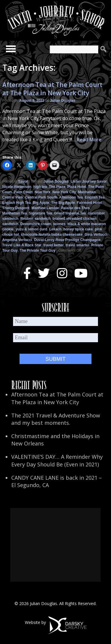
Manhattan (87, 192)
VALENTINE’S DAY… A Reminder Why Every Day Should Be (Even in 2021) (57, 460)
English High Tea (17, 203)
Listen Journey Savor (89, 181)
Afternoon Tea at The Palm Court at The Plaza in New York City (52, 89)
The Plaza (57, 187)
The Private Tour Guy (38, 250)
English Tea (95, 197)
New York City (64, 192)
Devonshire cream (36, 224)
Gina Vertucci (96, 235)
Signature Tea (40, 213)
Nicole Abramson (17, 187)
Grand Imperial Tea (70, 213)
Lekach (55, 229)
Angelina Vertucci (17, 240)
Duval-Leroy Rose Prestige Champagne (67, 240)
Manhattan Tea (15, 213)
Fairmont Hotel (90, 203)
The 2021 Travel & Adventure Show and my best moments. (56, 419)
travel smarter (77, 245)
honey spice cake (78, 229)
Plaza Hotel (77, 187)
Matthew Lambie (45, 208)
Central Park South (41, 197)
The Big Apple (63, 203)
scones (59, 224)
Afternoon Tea (71, 197)
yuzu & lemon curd (31, 229)
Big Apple (41, 203)
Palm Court (23, 192)
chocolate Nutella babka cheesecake (52, 235)
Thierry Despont (16, 208)
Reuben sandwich (36, 219)
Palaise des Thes (75, 208)
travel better (54, 245)
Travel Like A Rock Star (22, 245)
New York (43, 192)
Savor (23, 181)
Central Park (13, 197)
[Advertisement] (55, 545)
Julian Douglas (63, 101)
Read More (89, 140)
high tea (40, 187)
